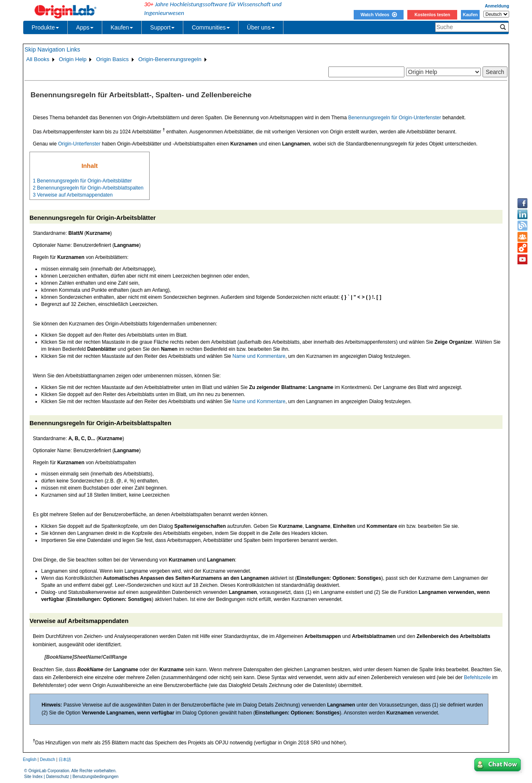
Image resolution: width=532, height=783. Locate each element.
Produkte (45, 27)
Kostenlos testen (432, 15)
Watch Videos (378, 15)
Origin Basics (112, 59)
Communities (211, 27)
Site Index (33, 777)
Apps (85, 27)
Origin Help (73, 59)
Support (162, 27)
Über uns (261, 27)
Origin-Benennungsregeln (170, 59)
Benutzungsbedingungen (95, 777)
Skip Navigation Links (52, 49)
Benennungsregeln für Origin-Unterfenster (395, 118)
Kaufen (470, 15)
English (30, 760)
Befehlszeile (477, 677)
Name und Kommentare (259, 356)
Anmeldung (497, 6)
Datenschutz (58, 777)
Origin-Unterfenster (79, 144)
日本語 (65, 760)
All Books (38, 59)
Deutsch (48, 760)
